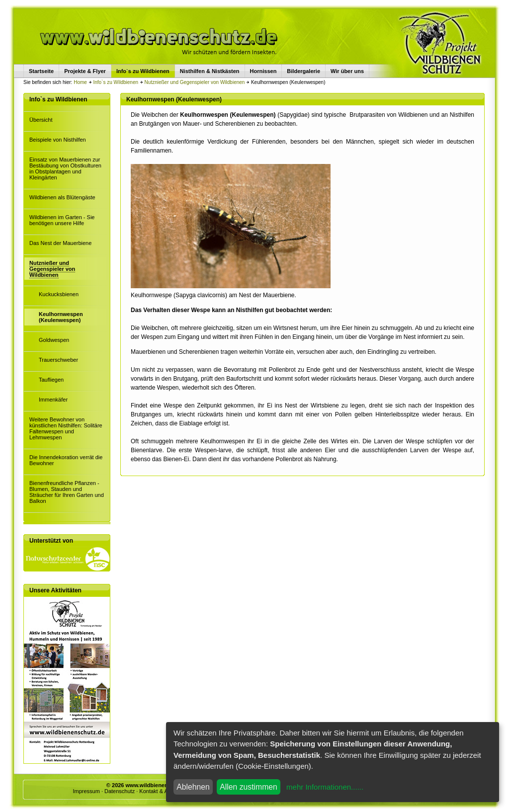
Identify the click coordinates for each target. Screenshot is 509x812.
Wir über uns (347, 71)
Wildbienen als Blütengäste (62, 197)
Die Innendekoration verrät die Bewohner (66, 460)
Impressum (86, 791)
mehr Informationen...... (325, 787)
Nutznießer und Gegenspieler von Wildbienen (195, 82)
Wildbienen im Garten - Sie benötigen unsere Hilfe (62, 220)
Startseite (41, 71)
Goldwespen (54, 340)
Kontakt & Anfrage (161, 791)
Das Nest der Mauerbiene (60, 243)
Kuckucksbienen (59, 294)
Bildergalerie (303, 71)
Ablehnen (193, 787)
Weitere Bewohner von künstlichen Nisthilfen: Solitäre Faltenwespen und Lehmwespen (66, 428)
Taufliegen (51, 380)
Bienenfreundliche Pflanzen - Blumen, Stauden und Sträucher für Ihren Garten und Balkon (67, 492)
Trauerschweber (58, 360)
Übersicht (41, 120)
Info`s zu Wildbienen (116, 82)
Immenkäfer (53, 400)
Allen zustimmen (249, 787)
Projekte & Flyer (85, 71)
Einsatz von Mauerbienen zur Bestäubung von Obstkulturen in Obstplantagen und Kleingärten (65, 168)
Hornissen (263, 71)
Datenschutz (120, 791)
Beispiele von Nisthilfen (58, 140)
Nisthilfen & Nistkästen (210, 71)
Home (80, 82)
